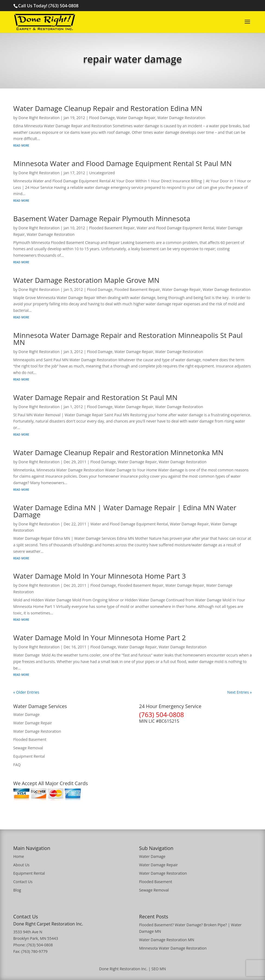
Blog (17, 890)
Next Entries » (239, 692)
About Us (21, 865)
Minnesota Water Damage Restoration (173, 948)
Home (19, 856)
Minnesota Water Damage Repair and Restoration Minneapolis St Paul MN (128, 339)
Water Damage (26, 714)
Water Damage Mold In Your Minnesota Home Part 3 (100, 576)
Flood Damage (102, 118)
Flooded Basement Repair (112, 228)
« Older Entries (26, 692)
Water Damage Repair (136, 118)
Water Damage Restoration (181, 118)
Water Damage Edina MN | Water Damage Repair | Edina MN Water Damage (125, 511)
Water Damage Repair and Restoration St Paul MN (95, 397)
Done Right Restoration (39, 118)
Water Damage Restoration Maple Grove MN (86, 280)
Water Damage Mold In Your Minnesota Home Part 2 (100, 638)
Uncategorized (102, 173)
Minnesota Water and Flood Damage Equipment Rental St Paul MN (123, 163)
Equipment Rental (29, 756)
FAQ (17, 765)
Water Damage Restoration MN (167, 940)
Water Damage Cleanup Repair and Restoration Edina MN (108, 108)
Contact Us (23, 882)
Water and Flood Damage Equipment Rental (175, 228)
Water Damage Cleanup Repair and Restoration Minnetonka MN (118, 452)
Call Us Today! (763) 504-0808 (48, 6)
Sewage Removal (28, 748)
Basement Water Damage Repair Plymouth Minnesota (102, 218)
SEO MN (159, 969)
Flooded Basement (30, 739)
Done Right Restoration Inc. (123, 969)
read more (21, 145)
